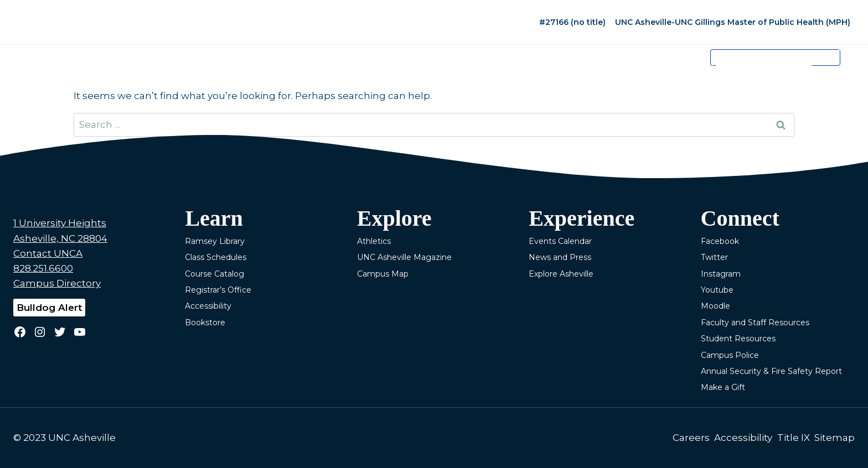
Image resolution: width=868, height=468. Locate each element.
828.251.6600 (43, 268)
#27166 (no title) (572, 22)
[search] (764, 66)
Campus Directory (57, 283)
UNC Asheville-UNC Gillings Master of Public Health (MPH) (733, 22)
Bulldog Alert (49, 308)
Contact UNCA (48, 253)
